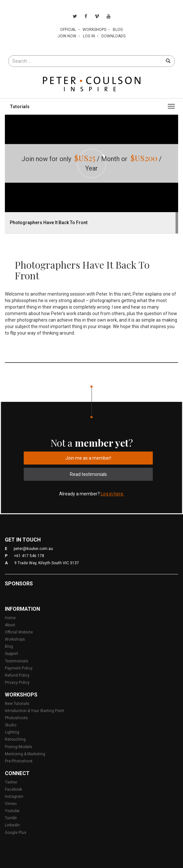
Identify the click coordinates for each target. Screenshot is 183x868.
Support (12, 654)
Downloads (113, 36)
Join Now (67, 36)
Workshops (94, 30)
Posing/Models (19, 747)
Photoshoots (16, 718)
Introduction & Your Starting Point (34, 711)
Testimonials (17, 661)
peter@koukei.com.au (33, 549)
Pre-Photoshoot (19, 761)
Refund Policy (17, 675)
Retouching (15, 739)
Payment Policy (19, 668)
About (10, 625)
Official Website (19, 632)
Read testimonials (88, 474)
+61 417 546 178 (29, 556)
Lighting (12, 732)
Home (10, 618)
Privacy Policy (17, 683)
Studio (11, 725)
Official (68, 30)
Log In (89, 36)
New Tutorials (17, 704)
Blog (118, 30)
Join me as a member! (88, 458)
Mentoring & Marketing (25, 754)
